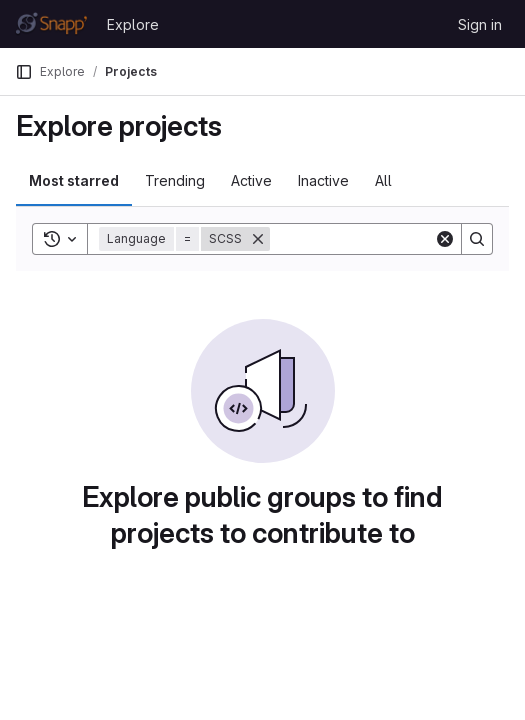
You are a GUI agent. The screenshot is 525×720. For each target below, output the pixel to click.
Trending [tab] (175, 180)
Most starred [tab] (74, 180)
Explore (133, 24)
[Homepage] (51, 24)
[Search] (394, 239)
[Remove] (258, 239)
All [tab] (383, 180)
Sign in (480, 24)
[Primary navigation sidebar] (24, 72)
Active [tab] (251, 180)
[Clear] (445, 239)
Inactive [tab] (323, 180)
